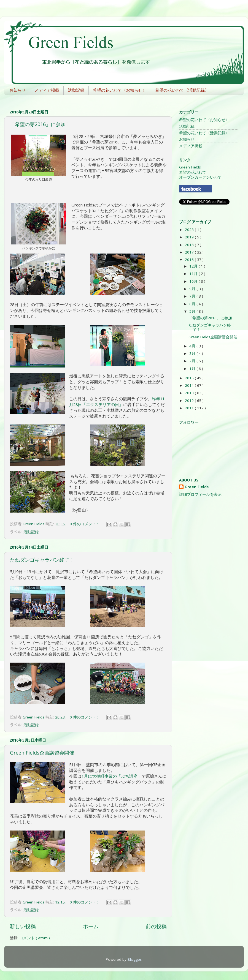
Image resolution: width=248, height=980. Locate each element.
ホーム (91, 926)
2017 (190, 252)
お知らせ (18, 90)
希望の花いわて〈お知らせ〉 (120, 90)
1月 (193, 369)
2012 (190, 401)
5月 (193, 311)
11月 (194, 274)
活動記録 (76, 90)
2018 (190, 245)
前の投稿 (156, 926)
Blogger (134, 959)
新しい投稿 (23, 926)
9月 (193, 289)
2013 (190, 393)
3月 (193, 353)
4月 (193, 346)
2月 (193, 361)
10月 (194, 281)
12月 (194, 266)
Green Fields (190, 167)
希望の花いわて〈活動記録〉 (182, 90)
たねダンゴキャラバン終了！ (42, 560)
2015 (190, 378)
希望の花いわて (193, 172)
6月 (193, 304)
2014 (190, 385)
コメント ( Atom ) (35, 938)
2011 (190, 408)
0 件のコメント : (84, 524)
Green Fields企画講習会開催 (42, 753)
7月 (193, 296)
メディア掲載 (47, 90)
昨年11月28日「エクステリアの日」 (117, 401)
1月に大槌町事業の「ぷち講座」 (112, 776)
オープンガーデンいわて (200, 177)
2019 (190, 237)
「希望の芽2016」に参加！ (40, 124)
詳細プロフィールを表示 (200, 494)
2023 (190, 230)
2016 (190, 260)
